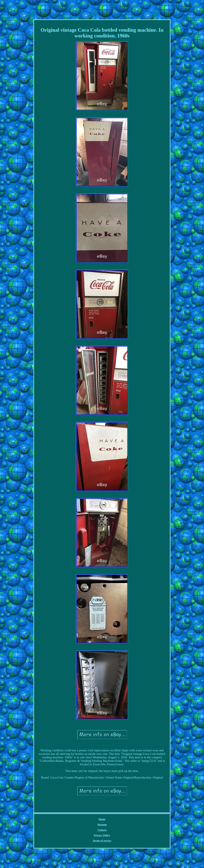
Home (102, 819)
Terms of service (102, 841)
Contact (102, 830)
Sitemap (102, 824)
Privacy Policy (102, 835)
